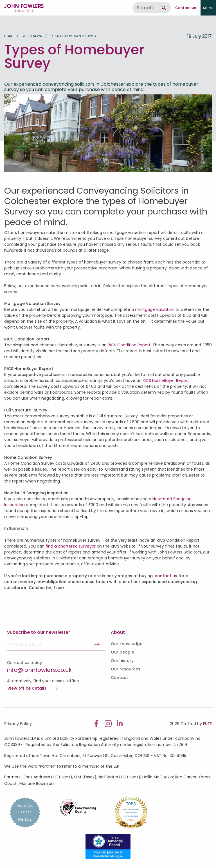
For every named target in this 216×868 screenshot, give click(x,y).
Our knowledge (127, 644)
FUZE (207, 724)
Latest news (32, 36)
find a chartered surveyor (71, 546)
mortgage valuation (155, 309)
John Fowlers (24, 8)
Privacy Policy (18, 724)
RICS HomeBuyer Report (166, 380)
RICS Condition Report (129, 345)
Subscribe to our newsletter (39, 632)
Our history (122, 661)
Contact (119, 677)
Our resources (126, 669)
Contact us (186, 8)
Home (9, 36)
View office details (27, 688)
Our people (122, 652)
